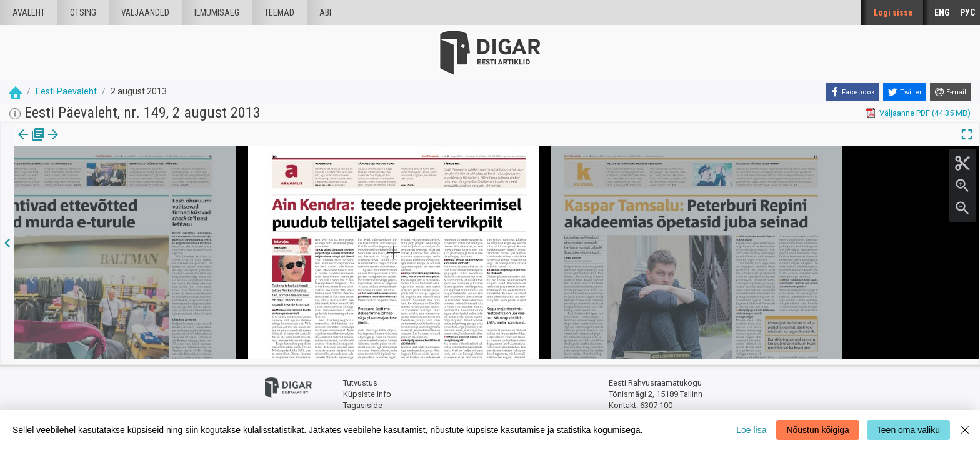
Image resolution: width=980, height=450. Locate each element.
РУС (967, 12)
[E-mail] (950, 92)
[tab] (32, 143)
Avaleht (29, 12)
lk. (77, 143)
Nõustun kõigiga (817, 430)
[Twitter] (904, 92)
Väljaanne (32, 143)
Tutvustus (360, 378)
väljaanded (145, 12)
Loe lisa (751, 430)
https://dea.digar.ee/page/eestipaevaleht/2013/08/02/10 (118, 177)
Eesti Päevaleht (66, 91)
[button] (85, 143)
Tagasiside (363, 400)
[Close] (965, 430)
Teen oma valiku (908, 430)
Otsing (83, 12)
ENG (942, 12)
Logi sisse (893, 12)
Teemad (279, 12)
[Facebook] (852, 92)
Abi (325, 12)
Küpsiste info (367, 389)
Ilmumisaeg (217, 12)
